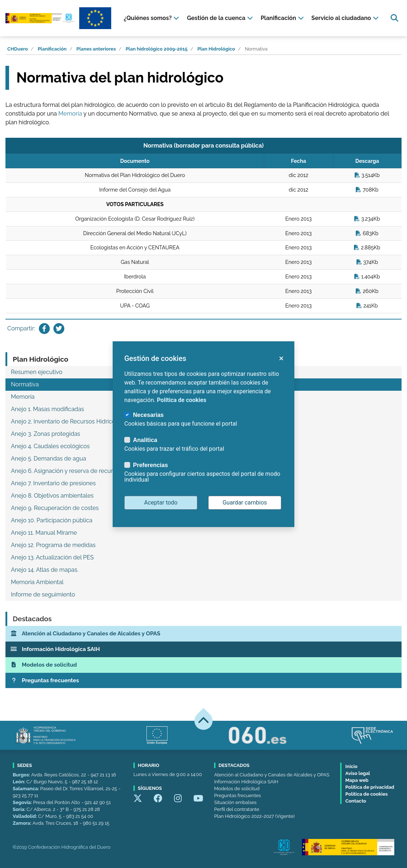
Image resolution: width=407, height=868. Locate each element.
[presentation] (152, 18)
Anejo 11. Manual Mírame (44, 533)
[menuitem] (152, 18)
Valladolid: (25, 816)
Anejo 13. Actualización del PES (52, 557)
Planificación (52, 49)
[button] (281, 358)
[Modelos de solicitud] (203, 665)
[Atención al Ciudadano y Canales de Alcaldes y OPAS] (203, 634)
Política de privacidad (370, 787)
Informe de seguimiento (43, 594)
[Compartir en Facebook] (44, 329)
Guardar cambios (245, 503)
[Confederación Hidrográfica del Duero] (41, 18)
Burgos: (22, 775)
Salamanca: (27, 789)
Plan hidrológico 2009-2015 (157, 49)
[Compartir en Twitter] (59, 329)
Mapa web (357, 780)
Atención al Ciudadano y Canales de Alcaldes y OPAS (272, 775)
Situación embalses (235, 802)
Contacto (356, 801)
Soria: (20, 809)
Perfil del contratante (237, 809)
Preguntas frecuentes (237, 795)
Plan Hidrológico (216, 49)
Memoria (70, 114)
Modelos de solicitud (237, 789)
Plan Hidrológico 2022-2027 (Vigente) (254, 816)
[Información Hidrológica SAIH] (203, 649)
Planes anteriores (96, 49)
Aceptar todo (161, 503)
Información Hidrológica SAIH (246, 782)
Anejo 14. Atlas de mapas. (45, 570)
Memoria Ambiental (37, 582)
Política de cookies (366, 794)
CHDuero (18, 49)
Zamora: (23, 823)
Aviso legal (358, 773)
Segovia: (23, 802)
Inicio (351, 766)
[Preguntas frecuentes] (203, 681)
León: (19, 782)
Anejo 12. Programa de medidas (53, 545)
